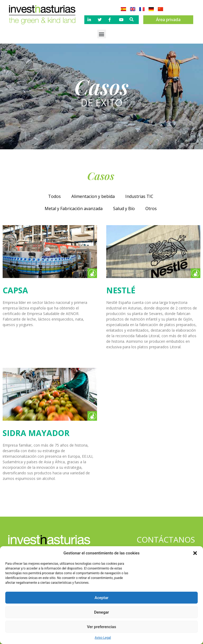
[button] (195, 553)
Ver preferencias (101, 627)
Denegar (101, 612)
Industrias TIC (139, 196)
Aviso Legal (103, 638)
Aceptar (102, 598)
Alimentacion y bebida (93, 196)
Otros (151, 209)
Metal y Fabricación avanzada (74, 209)
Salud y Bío (124, 209)
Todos (54, 196)
